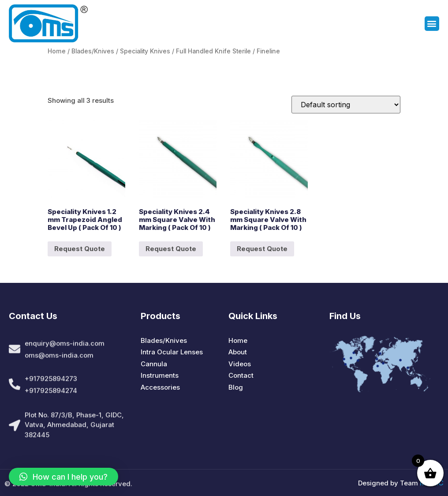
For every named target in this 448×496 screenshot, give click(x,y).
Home (57, 51)
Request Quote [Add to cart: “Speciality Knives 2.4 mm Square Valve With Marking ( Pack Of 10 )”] (171, 249)
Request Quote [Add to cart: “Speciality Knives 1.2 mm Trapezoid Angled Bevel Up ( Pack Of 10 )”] (80, 249)
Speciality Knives (145, 51)
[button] (432, 24)
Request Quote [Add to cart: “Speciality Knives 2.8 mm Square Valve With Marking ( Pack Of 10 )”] (262, 249)
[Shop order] (346, 105)
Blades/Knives (93, 51)
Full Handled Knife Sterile (213, 51)
